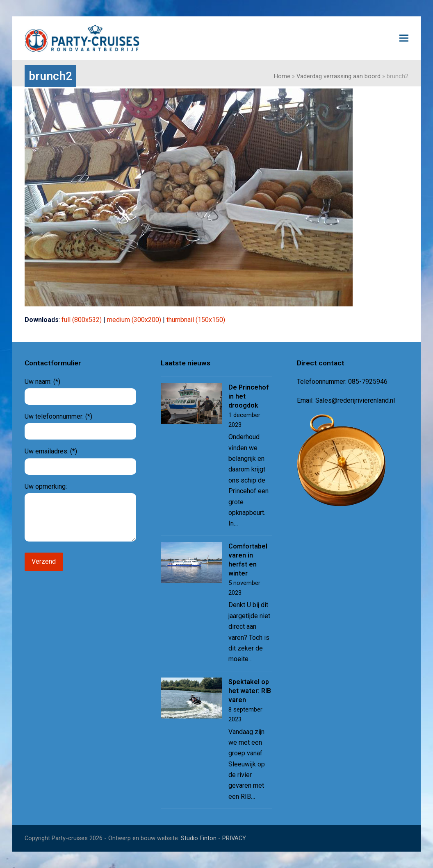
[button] (404, 38)
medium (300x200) (134, 320)
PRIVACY (234, 838)
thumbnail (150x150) (196, 320)
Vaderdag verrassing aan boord (338, 76)
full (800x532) (82, 320)
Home (282, 76)
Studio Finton (199, 838)
